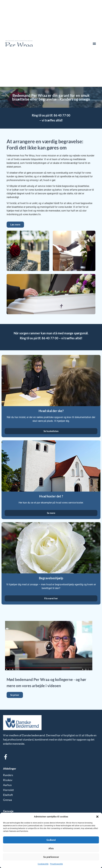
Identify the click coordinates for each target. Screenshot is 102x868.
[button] (97, 817)
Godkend (51, 840)
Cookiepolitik (43, 864)
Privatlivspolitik (56, 864)
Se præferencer (51, 857)
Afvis (51, 849)
